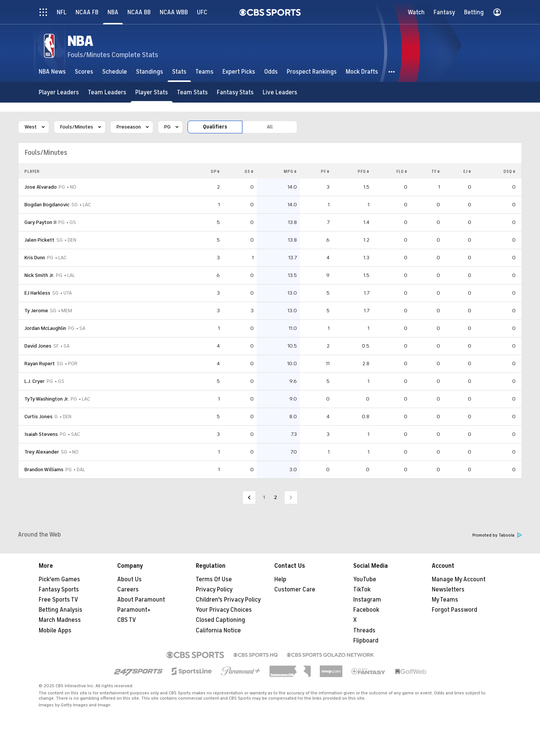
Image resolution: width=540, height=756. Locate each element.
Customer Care (295, 590)
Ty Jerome (36, 311)
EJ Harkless (37, 293)
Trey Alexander (42, 452)
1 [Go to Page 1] (264, 497)
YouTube (365, 579)
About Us (129, 579)
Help (280, 579)
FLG (402, 171)
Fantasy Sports (59, 590)
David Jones (38, 346)
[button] (392, 72)
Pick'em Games (59, 579)
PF (325, 171)
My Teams (445, 600)
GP (216, 171)
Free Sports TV (58, 600)
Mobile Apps (55, 631)
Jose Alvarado (41, 187)
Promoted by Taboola (497, 535)
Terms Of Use (214, 579)
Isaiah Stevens (41, 434)
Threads (364, 631)
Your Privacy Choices (224, 610)
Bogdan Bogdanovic (47, 205)
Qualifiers (215, 127)
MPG (290, 171)
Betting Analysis (61, 610)
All (270, 127)
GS (249, 171)
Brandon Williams (44, 469)
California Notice (218, 631)
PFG (364, 171)
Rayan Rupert (40, 364)
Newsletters (448, 590)
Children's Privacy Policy (228, 600)
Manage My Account (459, 579)
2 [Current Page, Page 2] (275, 497)
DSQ (510, 171)
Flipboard (366, 641)
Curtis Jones (39, 417)
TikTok (362, 590)
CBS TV (127, 620)
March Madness (60, 620)
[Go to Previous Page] (249, 498)
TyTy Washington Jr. (47, 399)
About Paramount (141, 600)
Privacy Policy (214, 590)
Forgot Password (455, 610)
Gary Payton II (40, 222)
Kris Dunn (35, 258)
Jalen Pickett (39, 240)
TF (436, 171)
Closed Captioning (220, 620)
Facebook (366, 610)
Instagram (367, 600)
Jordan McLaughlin (45, 328)
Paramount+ (134, 610)
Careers (128, 590)
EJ (467, 171)
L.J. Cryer (35, 381)
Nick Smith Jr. (39, 275)
